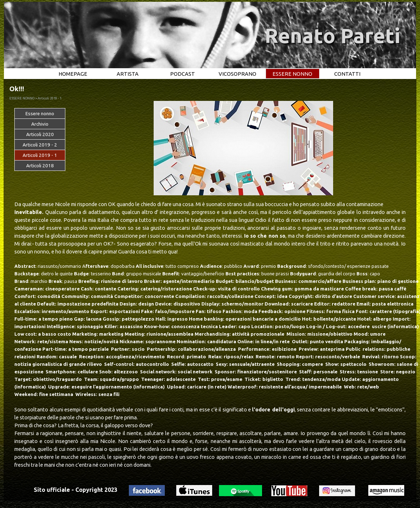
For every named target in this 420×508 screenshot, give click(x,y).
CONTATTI (347, 74)
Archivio (40, 124)
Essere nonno (40, 114)
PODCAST (183, 74)
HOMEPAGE (73, 74)
